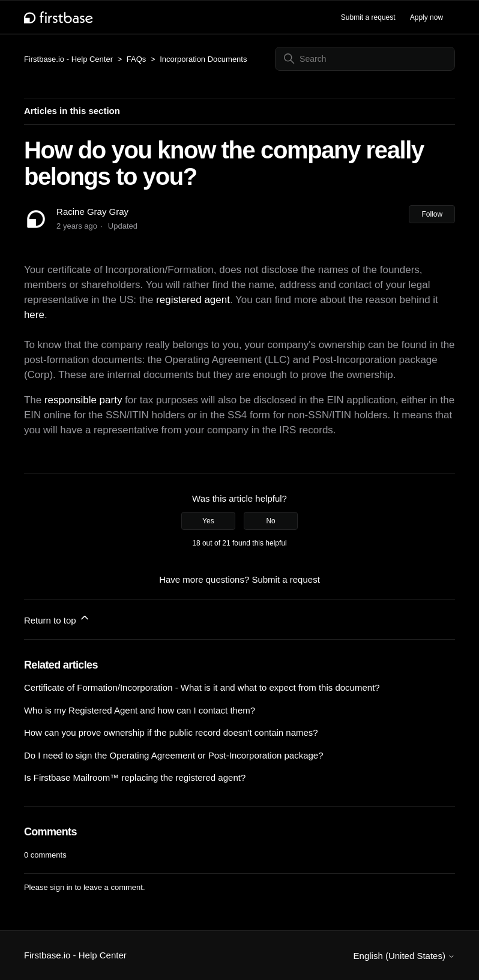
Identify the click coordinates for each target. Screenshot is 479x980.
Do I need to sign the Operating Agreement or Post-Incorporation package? (174, 755)
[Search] (365, 59)
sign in (61, 887)
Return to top (57, 618)
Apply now (426, 17)
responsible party (83, 400)
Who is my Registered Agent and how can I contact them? (140, 710)
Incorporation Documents (203, 59)
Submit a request (368, 17)
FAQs (137, 59)
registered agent (193, 300)
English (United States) (405, 956)
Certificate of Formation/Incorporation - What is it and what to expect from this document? (202, 687)
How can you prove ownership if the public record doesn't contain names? (171, 732)
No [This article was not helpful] (270, 521)
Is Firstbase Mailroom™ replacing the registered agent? (135, 777)
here (34, 315)
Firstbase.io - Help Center (68, 59)
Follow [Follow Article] (432, 214)
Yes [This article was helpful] (208, 521)
